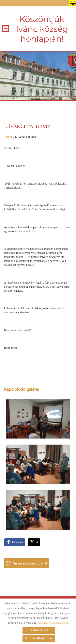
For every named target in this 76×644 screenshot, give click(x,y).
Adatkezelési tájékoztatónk (53, 623)
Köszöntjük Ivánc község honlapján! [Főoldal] (42, 29)
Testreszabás (39, 630)
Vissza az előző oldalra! (30, 563)
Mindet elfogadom (39, 638)
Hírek (9, 137)
